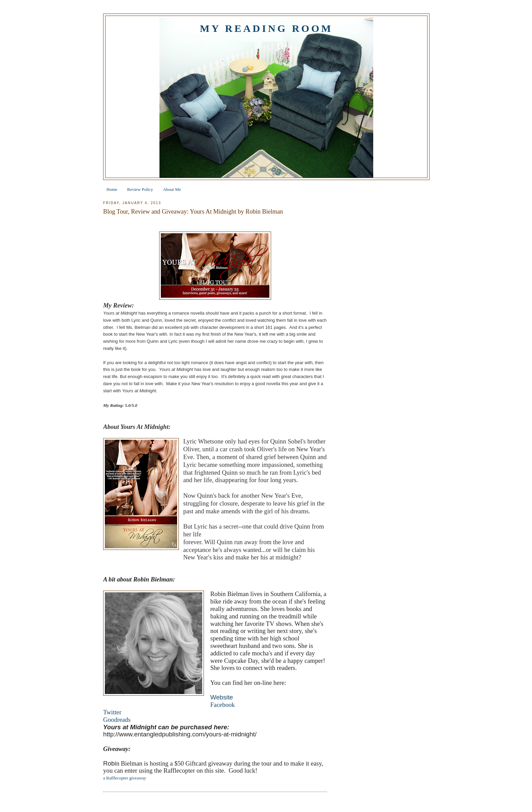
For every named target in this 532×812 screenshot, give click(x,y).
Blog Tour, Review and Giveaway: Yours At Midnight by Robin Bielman (193, 212)
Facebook (223, 705)
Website (222, 697)
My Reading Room (266, 28)
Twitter (112, 712)
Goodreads (117, 720)
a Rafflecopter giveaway (125, 778)
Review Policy (140, 189)
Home (112, 189)
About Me (172, 189)
